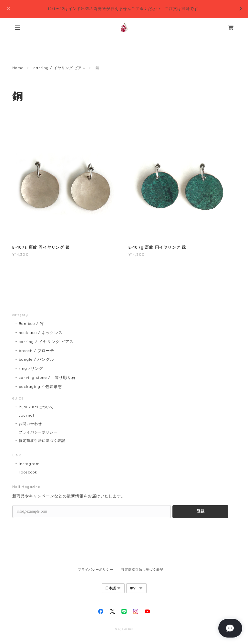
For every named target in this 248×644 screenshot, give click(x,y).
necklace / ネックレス (41, 332)
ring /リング (31, 368)
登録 (201, 511)
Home (18, 68)
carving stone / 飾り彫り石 (47, 377)
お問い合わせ (30, 424)
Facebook (28, 472)
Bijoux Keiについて (36, 407)
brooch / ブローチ (36, 351)
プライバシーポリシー (38, 432)
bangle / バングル (36, 359)
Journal (26, 415)
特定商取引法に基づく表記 (42, 441)
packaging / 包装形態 (40, 386)
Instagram (29, 464)
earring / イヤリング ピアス (60, 68)
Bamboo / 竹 (31, 323)
